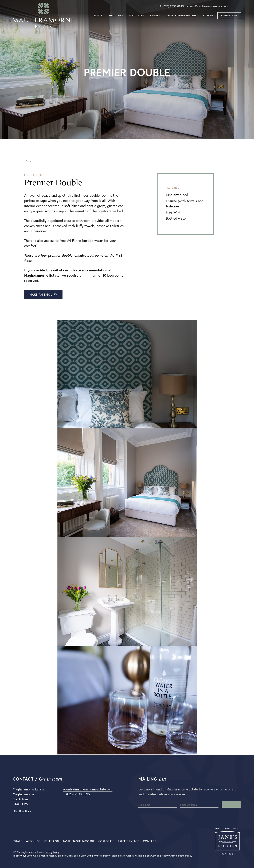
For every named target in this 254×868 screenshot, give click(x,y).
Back (28, 161)
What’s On (136, 16)
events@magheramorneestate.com (207, 7)
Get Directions (22, 811)
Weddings (116, 16)
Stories (208, 16)
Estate (98, 16)
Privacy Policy (52, 852)
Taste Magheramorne (181, 16)
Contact (150, 841)
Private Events (129, 841)
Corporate (106, 841)
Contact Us (229, 16)
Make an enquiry (43, 294)
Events (155, 16)
